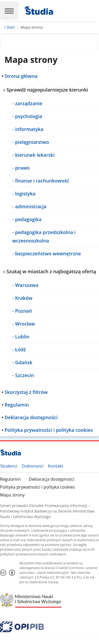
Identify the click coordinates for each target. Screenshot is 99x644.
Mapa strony (12, 495)
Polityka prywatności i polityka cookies (37, 487)
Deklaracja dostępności (51, 479)
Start (11, 27)
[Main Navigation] (9, 11)
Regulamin (10, 479)
